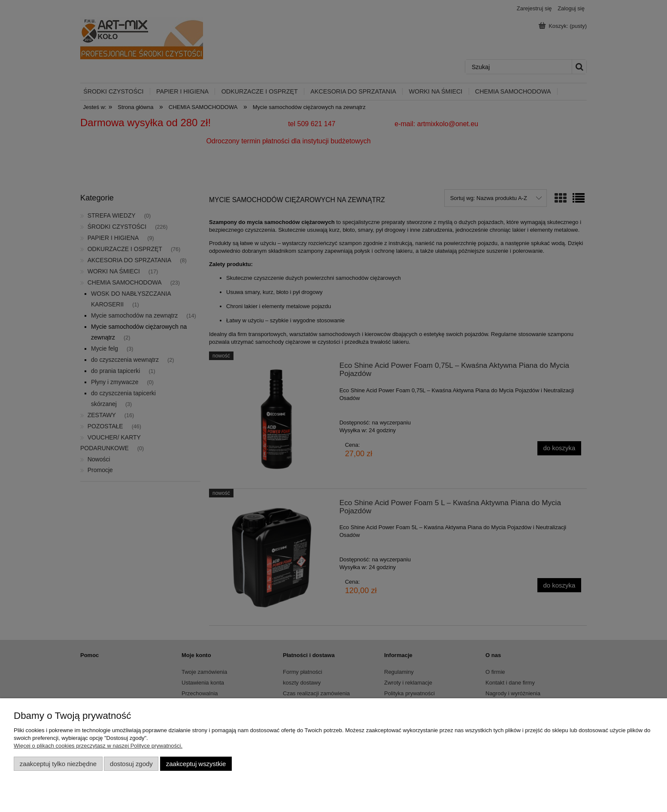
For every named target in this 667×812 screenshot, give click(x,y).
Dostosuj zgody (131, 764)
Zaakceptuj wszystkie (196, 764)
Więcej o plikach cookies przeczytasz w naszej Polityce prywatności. (98, 746)
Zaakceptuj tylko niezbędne (58, 764)
